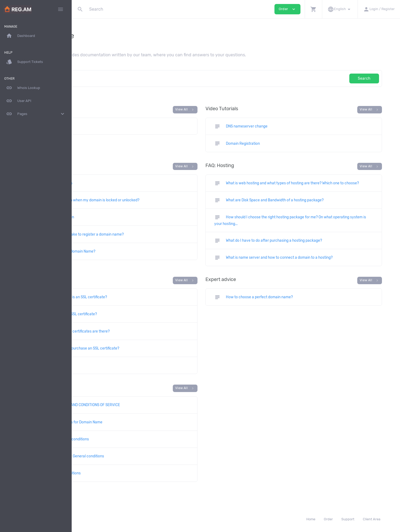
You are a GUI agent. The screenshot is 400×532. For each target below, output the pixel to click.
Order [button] (287, 9)
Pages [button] (36, 114)
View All (220, 110)
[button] (313, 9)
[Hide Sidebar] (61, 9)
